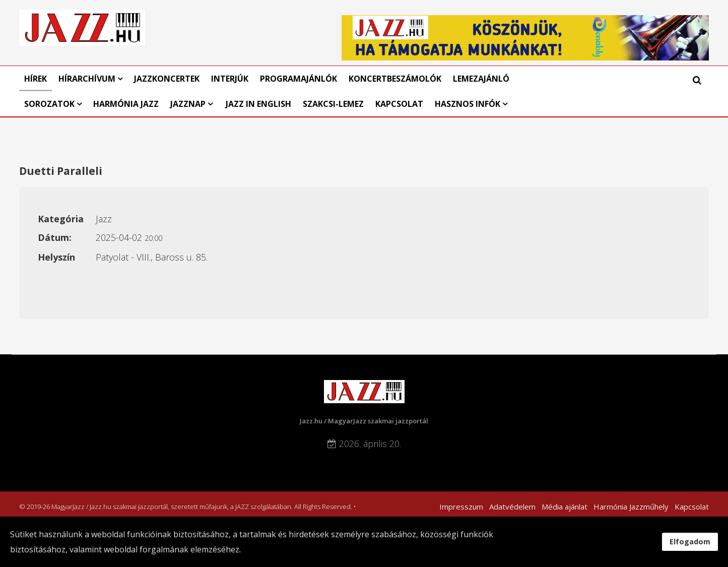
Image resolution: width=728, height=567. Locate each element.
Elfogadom (690, 542)
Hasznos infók (468, 104)
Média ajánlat (565, 507)
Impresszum (461, 507)
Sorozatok (49, 104)
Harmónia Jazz (126, 104)
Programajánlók (299, 79)
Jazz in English (258, 104)
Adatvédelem (512, 507)
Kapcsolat (399, 104)
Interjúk (230, 79)
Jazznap (188, 104)
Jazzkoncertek (167, 79)
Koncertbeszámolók (395, 79)
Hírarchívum (88, 79)
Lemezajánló (481, 79)
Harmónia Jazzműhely (631, 507)
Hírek (36, 79)
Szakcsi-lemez (333, 104)
